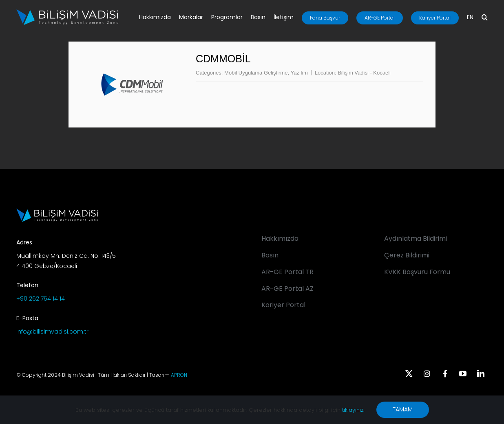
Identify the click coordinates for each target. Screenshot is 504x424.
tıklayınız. (353, 410)
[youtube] (463, 373)
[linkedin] (481, 373)
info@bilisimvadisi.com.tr (52, 332)
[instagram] (427, 373)
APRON (179, 375)
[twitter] (409, 373)
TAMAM (403, 409)
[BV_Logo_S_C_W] (67, 12)
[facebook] (445, 373)
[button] (485, 18)
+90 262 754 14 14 (41, 299)
